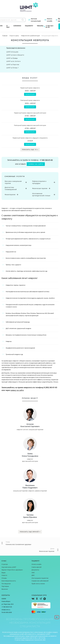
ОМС (33, 573)
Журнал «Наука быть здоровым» (12, 570)
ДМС (33, 575)
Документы (35, 570)
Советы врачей (36, 567)
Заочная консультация (36, 20)
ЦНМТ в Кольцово (12, 52)
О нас (8, 26)
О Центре (5, 564)
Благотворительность (9, 581)
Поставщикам (6, 584)
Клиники (17, 26)
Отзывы (4, 578)
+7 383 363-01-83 (50, 26)
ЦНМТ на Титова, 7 (12, 68)
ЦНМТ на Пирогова (13, 64)
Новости (4, 575)
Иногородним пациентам (40, 578)
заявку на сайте (36, 164)
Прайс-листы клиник (38, 584)
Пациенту (29, 26)
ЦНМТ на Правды (12, 58)
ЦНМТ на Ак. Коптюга (13, 61)
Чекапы (40, 26)
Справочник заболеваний (40, 581)
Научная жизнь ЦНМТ (9, 567)
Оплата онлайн (50, 20)
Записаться (30, 94)
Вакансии (5, 589)
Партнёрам (5, 586)
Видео (4, 573)
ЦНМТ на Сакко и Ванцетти (15, 55)
